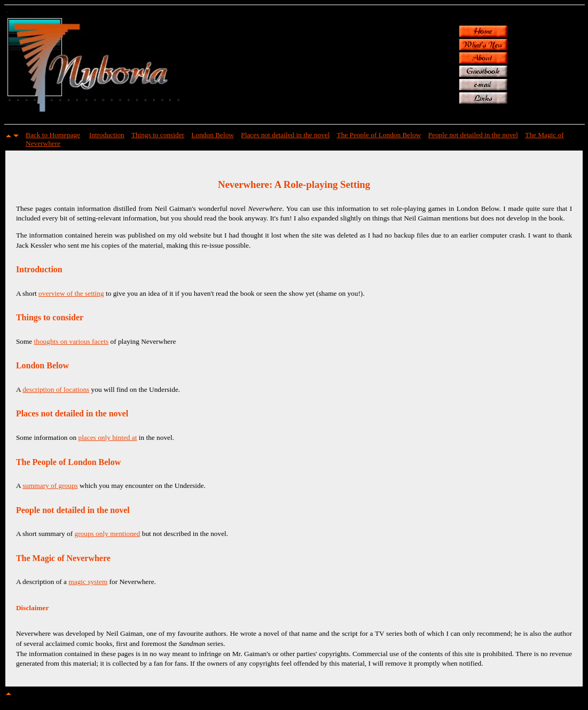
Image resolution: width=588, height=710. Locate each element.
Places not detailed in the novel (285, 135)
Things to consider (158, 135)
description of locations (56, 389)
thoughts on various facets (72, 341)
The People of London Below (379, 135)
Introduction (107, 135)
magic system (88, 582)
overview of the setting (71, 293)
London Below (213, 135)
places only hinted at (108, 437)
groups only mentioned (107, 534)
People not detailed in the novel (473, 135)
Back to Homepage (53, 135)
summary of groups (50, 486)
